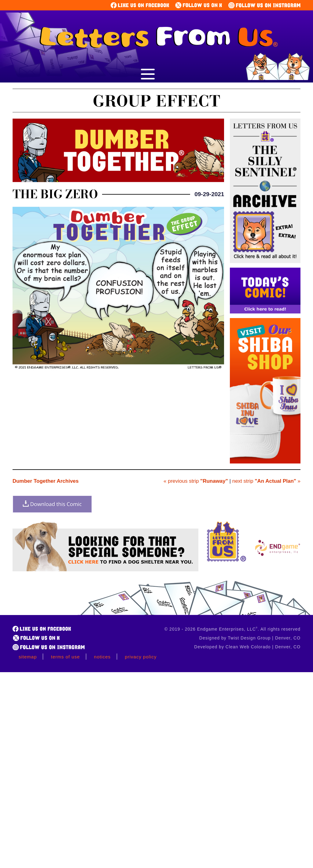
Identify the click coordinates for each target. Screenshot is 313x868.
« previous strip (196, 481)
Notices (103, 657)
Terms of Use (66, 657)
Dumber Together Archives (46, 481)
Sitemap (28, 657)
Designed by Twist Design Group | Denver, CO (250, 638)
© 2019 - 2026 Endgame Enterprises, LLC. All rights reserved (232, 629)
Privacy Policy (141, 657)
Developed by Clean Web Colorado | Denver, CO (247, 647)
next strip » (266, 481)
